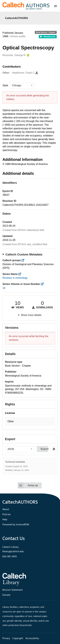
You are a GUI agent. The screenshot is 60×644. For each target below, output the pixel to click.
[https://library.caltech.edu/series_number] (43, 284)
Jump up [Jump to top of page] (28, 485)
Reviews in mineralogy (15, 278)
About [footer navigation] (6, 509)
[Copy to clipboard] (54, 449)
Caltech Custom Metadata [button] (22, 254)
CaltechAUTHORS (17, 18)
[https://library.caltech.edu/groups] (24, 260)
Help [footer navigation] (5, 520)
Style (5, 85)
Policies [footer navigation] (7, 515)
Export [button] (44, 449)
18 (4, 288)
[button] (30, 422)
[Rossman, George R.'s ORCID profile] (28, 55)
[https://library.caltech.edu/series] (21, 274)
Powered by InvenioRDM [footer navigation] (16, 525)
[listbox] (22, 85)
